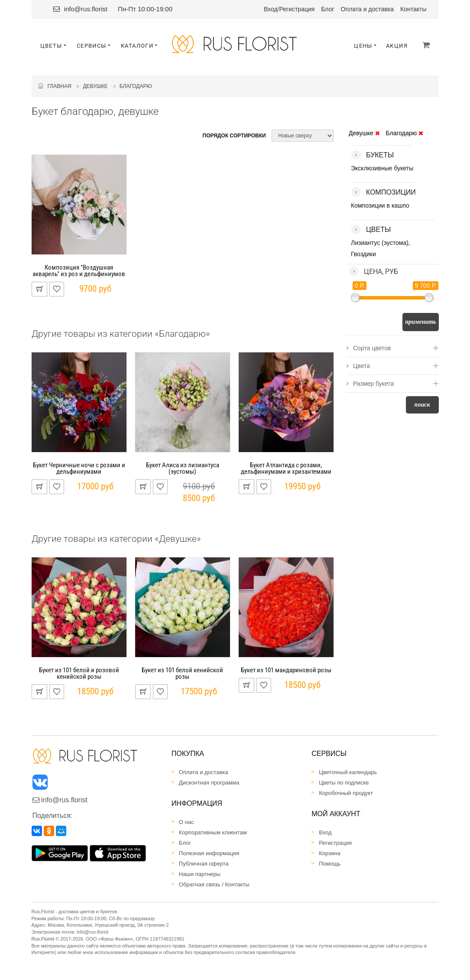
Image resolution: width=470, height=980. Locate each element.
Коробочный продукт (346, 793)
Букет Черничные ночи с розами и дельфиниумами (79, 468)
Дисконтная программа (209, 783)
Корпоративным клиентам (213, 832)
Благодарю (136, 86)
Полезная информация (209, 853)
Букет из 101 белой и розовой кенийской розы (79, 673)
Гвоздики (363, 254)
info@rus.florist (86, 9)
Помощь (330, 864)
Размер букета (370, 384)
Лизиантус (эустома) (380, 243)
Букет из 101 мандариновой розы (286, 670)
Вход (271, 9)
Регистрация (297, 9)
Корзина (330, 853)
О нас (186, 822)
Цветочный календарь (348, 772)
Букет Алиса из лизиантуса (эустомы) (183, 468)
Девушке (95, 86)
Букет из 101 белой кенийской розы (182, 673)
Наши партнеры (200, 874)
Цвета (358, 366)
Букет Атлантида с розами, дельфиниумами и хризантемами (286, 468)
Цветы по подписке (344, 783)
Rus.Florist (43, 939)
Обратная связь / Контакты (214, 884)
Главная (55, 86)
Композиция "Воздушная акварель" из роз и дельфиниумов (79, 271)
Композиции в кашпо (380, 205)
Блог (327, 9)
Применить (420, 322)
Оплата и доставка (367, 9)
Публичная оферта (204, 864)
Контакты (413, 9)
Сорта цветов (369, 348)
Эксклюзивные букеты (382, 168)
